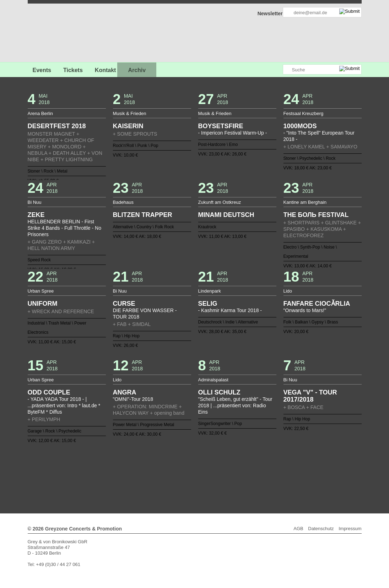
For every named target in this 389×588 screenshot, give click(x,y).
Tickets (73, 70)
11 (146, 461)
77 (90, 472)
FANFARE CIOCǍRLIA (317, 304)
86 (141, 472)
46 (130, 466)
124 (197, 478)
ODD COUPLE (49, 392)
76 (299, 466)
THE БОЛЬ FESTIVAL (316, 215)
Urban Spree (41, 291)
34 (276, 461)
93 (180, 472)
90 (163, 472)
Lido (288, 291)
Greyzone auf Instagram (277, 70)
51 (158, 466)
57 (192, 466)
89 (158, 472)
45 (124, 466)
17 (180, 461)
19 (192, 461)
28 (243, 461)
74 (288, 466)
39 (90, 466)
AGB (298, 529)
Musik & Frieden (130, 113)
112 (288, 472)
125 (203, 478)
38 (299, 461)
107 (259, 472)
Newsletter (270, 13)
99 (214, 472)
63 (226, 466)
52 (163, 466)
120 (175, 478)
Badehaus (123, 202)
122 (186, 478)
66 (243, 466)
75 (293, 466)
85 (135, 472)
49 (146, 466)
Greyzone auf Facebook (258, 70)
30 (254, 461)
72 (276, 466)
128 (220, 478)
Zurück (194, 451)
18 (186, 461)
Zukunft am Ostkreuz (220, 202)
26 (231, 461)
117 (158, 478)
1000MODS (300, 126)
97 (203, 472)
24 (220, 461)
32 (265, 461)
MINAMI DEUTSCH (226, 215)
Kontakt (106, 70)
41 (101, 466)
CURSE (124, 304)
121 (180, 478)
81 (113, 472)
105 (248, 472)
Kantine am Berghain (305, 202)
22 (209, 461)
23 (214, 461)
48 (141, 466)
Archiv (137, 70)
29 (248, 461)
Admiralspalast (213, 380)
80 (107, 472)
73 (282, 466)
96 (197, 472)
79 (101, 472)
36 (288, 461)
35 (282, 461)
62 (220, 466)
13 (158, 461)
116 (152, 478)
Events (42, 70)
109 (271, 472)
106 (254, 472)
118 (163, 478)
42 (107, 466)
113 (293, 472)
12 (152, 461)
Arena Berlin (40, 113)
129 (226, 478)
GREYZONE (64, 34)
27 (237, 461)
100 (220, 472)
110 (276, 472)
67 (248, 466)
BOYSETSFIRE (221, 126)
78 (96, 472)
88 (152, 472)
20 (197, 461)
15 (169, 461)
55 (180, 466)
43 (113, 466)
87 (146, 472)
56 (186, 466)
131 (237, 478)
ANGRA (125, 392)
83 (124, 472)
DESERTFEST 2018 (57, 126)
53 (169, 466)
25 (226, 461)
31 (259, 461)
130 (231, 478)
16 (175, 461)
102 (231, 472)
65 (237, 466)
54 (175, 466)
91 (169, 472)
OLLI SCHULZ (219, 392)
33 (271, 461)
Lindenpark (210, 291)
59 (203, 466)
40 (96, 466)
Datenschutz (321, 529)
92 (175, 472)
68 (254, 466)
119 (169, 478)
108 (265, 472)
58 (197, 466)
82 (118, 472)
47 (135, 466)
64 (231, 466)
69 (259, 466)
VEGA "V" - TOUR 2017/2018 (310, 396)
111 (282, 472)
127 (214, 478)
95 (192, 472)
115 (146, 478)
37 (293, 461)
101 (226, 472)
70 (265, 466)
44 (118, 466)
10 (141, 461)
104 (243, 472)
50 (152, 466)
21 (203, 461)
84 (130, 472)
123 (192, 478)
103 (237, 472)
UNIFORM (43, 304)
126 (209, 478)
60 (209, 466)
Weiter (194, 482)
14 (163, 461)
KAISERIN (128, 126)
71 (271, 466)
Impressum (350, 529)
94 (186, 472)
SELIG (208, 304)
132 (243, 478)
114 (299, 472)
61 (214, 466)
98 (209, 472)
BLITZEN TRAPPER (143, 215)
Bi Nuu (35, 202)
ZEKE (36, 215)
